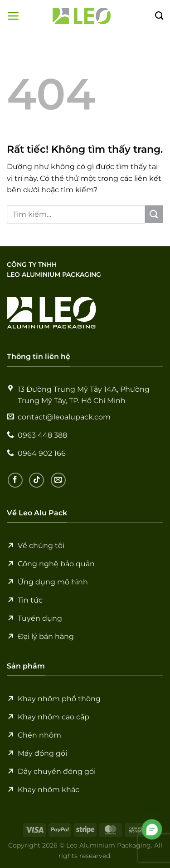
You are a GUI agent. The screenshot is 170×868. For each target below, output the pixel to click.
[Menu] (13, 16)
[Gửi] (154, 214)
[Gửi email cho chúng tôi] (58, 480)
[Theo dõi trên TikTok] (36, 480)
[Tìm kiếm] (159, 16)
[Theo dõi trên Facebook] (15, 480)
